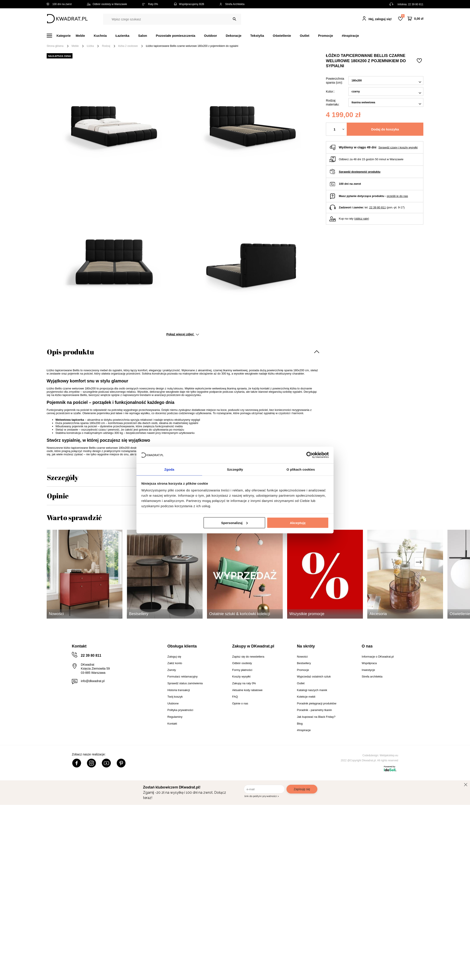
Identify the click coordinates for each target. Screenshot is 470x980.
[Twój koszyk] (415, 19)
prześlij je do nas (397, 196)
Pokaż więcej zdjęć (183, 334)
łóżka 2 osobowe (128, 46)
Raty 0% (150, 4)
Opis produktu (70, 352)
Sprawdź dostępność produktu (360, 172)
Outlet (305, 36)
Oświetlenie (282, 36)
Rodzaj (106, 46)
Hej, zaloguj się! (380, 19)
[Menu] (61, 36)
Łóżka (90, 46)
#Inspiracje (350, 36)
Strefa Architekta (232, 4)
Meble (80, 36)
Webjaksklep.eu (389, 755)
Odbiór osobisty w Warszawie (107, 4)
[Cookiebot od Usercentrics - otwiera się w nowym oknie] (310, 455)
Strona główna (55, 46)
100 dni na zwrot (59, 4)
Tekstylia (257, 36)
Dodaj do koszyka (385, 129)
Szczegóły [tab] (235, 469)
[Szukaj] (234, 19)
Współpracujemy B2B (189, 4)
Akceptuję (298, 523)
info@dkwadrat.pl (93, 681)
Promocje (325, 36)
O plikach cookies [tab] (301, 469)
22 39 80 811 (416, 4)
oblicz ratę (361, 219)
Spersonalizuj (235, 523)
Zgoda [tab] (169, 469)
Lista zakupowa (403, 16)
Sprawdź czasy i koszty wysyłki (398, 147)
